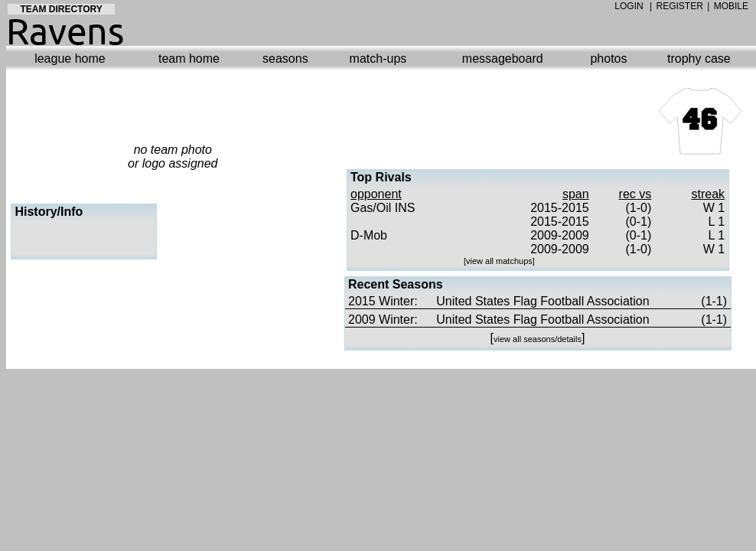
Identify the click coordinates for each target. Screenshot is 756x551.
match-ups (378, 59)
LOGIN (629, 6)
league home (70, 59)
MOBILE (731, 6)
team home (189, 59)
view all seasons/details (538, 339)
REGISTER (680, 6)
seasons (285, 59)
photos (608, 59)
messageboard (503, 59)
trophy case (699, 59)
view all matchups (499, 261)
